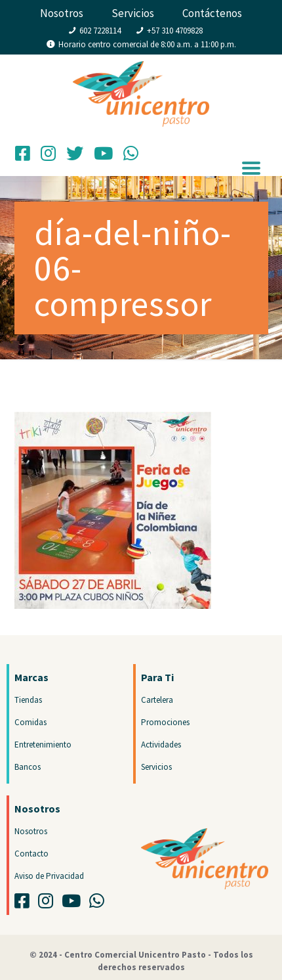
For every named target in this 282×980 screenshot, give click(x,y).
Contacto (31, 854)
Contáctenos (212, 13)
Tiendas (28, 700)
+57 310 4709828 (175, 31)
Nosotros (62, 13)
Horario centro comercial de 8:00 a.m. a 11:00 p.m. (147, 44)
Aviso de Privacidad (49, 876)
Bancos (28, 767)
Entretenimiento (43, 745)
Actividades (161, 745)
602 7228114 (100, 31)
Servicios (133, 13)
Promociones (165, 722)
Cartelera (157, 700)
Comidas (30, 722)
